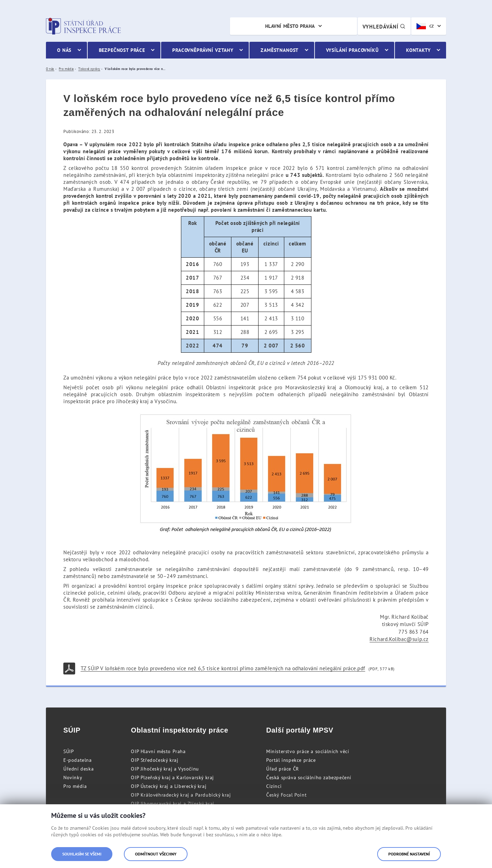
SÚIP (69, 751)
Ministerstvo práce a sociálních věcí (308, 751)
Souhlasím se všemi (82, 854)
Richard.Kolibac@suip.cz (399, 639)
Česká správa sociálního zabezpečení (309, 777)
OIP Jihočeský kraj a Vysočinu (165, 769)
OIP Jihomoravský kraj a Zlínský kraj (173, 804)
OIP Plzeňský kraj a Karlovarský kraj (172, 777)
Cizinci (274, 786)
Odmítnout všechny (156, 854)
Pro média (75, 786)
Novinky (73, 777)
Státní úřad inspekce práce (83, 26)
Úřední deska (78, 769)
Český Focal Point (286, 795)
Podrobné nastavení (409, 854)
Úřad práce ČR (283, 769)
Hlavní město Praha (290, 26)
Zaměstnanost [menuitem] (280, 50)
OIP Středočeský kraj (154, 760)
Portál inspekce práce (291, 760)
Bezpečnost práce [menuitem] (122, 50)
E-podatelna (78, 760)
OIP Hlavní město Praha (158, 751)
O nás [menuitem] (64, 50)
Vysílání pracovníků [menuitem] (352, 50)
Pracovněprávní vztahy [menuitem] (203, 50)
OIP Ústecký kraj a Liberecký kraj (169, 786)
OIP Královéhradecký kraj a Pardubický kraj (181, 795)
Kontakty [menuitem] (418, 50)
